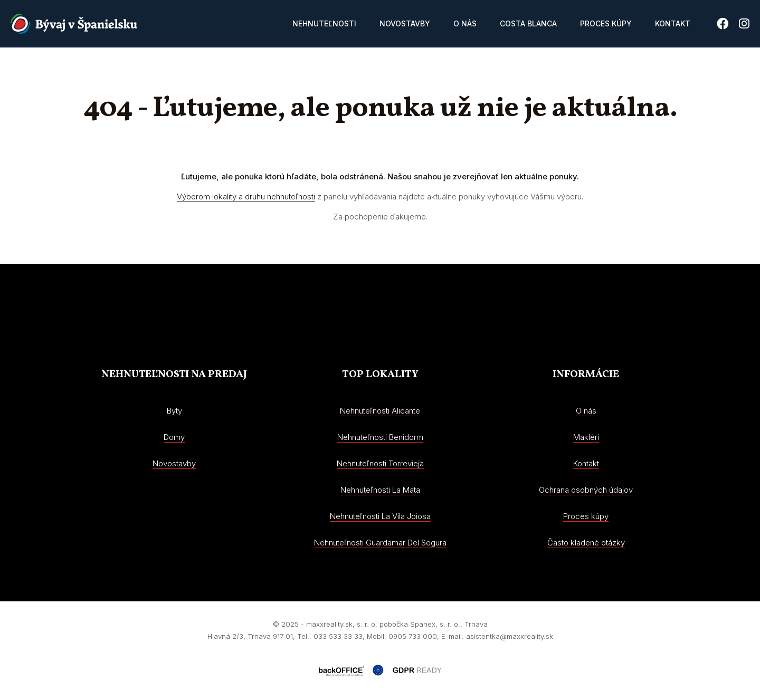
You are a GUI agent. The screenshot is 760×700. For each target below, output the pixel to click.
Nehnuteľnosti (324, 23)
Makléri (586, 437)
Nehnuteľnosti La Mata (380, 490)
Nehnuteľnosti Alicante (380, 411)
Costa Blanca (528, 23)
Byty (174, 411)
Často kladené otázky (586, 543)
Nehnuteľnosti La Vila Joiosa (380, 516)
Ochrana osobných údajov (586, 490)
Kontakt (673, 23)
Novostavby (405, 23)
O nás (465, 23)
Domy (174, 437)
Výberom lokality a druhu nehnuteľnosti (246, 196)
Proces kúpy (606, 23)
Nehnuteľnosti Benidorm (380, 437)
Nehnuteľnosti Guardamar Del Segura (380, 543)
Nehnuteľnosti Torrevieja (380, 463)
